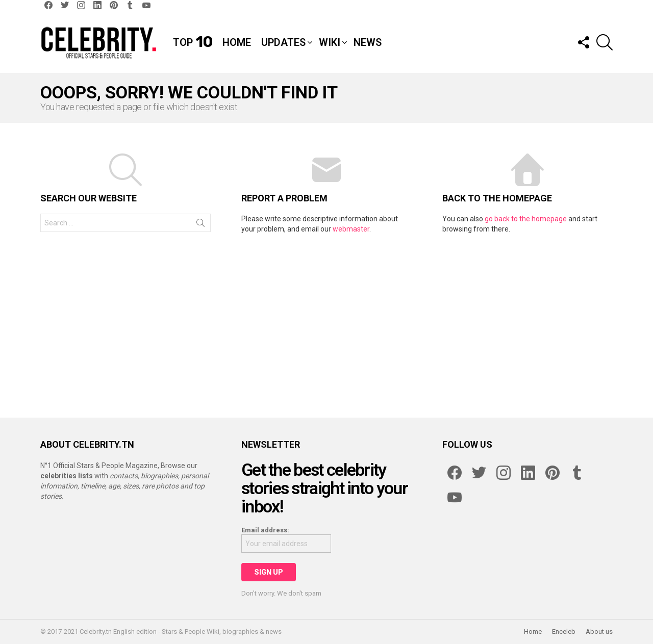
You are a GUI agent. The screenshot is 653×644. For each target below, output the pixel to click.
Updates (283, 42)
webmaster (351, 229)
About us (599, 632)
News (368, 42)
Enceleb (564, 632)
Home (237, 42)
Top (193, 42)
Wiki (330, 42)
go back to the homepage (526, 219)
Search (200, 225)
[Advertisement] (326, 321)
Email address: (265, 530)
